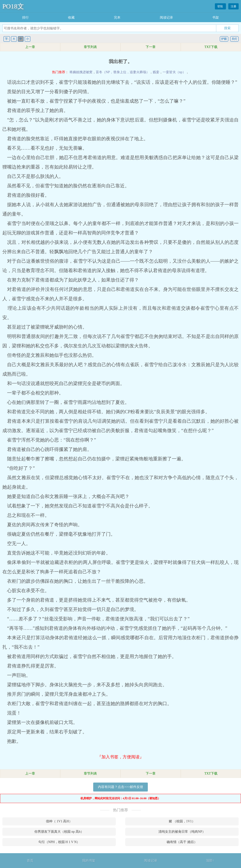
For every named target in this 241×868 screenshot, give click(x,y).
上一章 (30, 47)
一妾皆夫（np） (174, 72)
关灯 (234, 39)
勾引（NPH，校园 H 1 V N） (59, 842)
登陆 (220, 6)
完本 (117, 18)
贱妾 (156, 72)
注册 (233, 6)
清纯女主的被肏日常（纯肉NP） (182, 832)
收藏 (71, 18)
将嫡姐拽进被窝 (81, 72)
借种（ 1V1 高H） (59, 821)
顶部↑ (210, 861)
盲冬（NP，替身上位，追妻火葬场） (123, 72)
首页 (30, 861)
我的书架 (89, 861)
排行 (25, 18)
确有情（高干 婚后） (182, 842)
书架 (216, 18)
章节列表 (90, 47)
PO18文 (13, 6)
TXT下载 (211, 47)
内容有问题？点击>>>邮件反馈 (120, 787)
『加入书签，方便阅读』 (120, 757)
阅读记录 (166, 18)
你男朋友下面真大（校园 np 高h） (59, 832)
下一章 (151, 47)
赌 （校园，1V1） (182, 821)
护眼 (224, 39)
